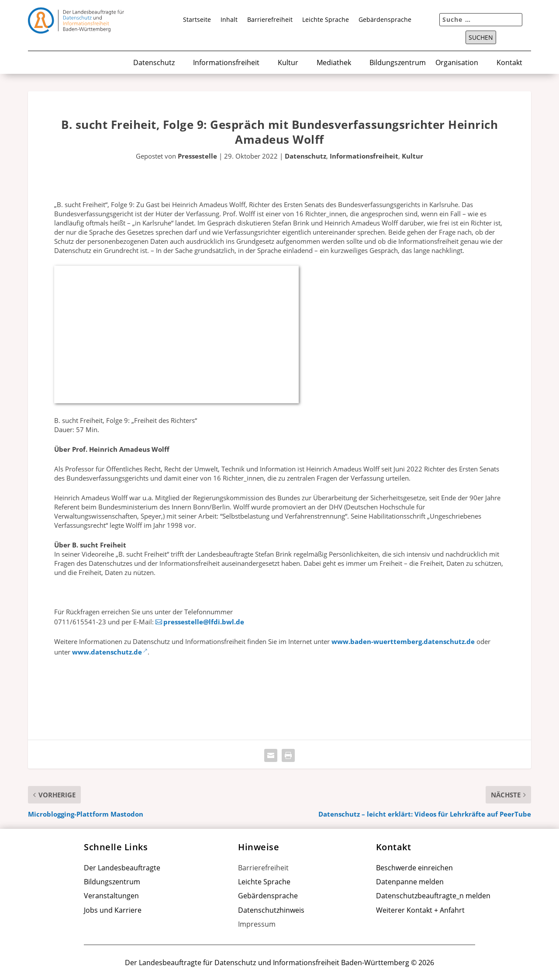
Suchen (481, 38)
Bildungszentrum (398, 63)
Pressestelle (197, 156)
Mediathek (334, 63)
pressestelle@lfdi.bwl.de (204, 622)
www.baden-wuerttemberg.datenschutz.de (403, 641)
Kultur (288, 63)
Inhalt (229, 20)
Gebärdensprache (385, 20)
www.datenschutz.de (107, 652)
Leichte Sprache (326, 20)
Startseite (197, 20)
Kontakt (509, 63)
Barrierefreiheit (270, 20)
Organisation (457, 63)
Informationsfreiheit (226, 63)
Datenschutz (154, 63)
